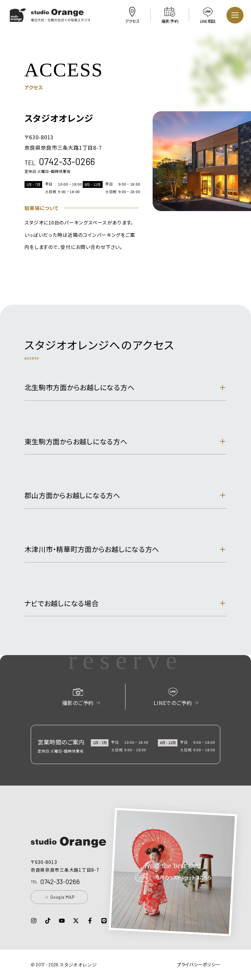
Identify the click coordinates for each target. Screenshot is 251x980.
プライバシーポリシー (199, 964)
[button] (50, 18)
